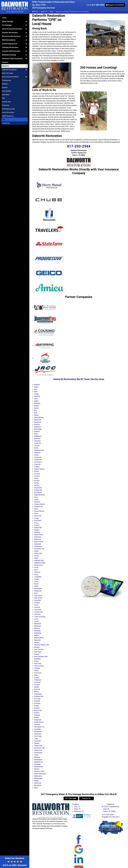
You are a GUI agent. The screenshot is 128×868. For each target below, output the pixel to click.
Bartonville (38, 420)
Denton (37, 483)
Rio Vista (37, 699)
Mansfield (38, 624)
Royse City (38, 710)
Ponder (37, 678)
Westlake (37, 764)
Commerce (38, 462)
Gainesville (38, 528)
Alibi (36, 389)
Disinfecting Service (10, 43)
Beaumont (38, 422)
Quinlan (37, 687)
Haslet (36, 556)
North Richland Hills (41, 657)
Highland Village (40, 563)
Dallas (36, 478)
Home (35, 12)
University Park (39, 748)
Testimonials (7, 79)
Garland (37, 530)
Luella (36, 621)
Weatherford (38, 762)
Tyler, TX (77, 807)
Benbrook (37, 427)
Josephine (38, 577)
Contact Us (86, 798)
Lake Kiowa (38, 598)
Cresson (37, 474)
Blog (51, 12)
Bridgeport (38, 436)
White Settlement (40, 774)
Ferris (36, 509)
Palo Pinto (38, 664)
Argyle (36, 401)
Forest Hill (38, 516)
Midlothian (38, 633)
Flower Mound (39, 511)
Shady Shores (39, 722)
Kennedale (38, 589)
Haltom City (38, 553)
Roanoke (37, 701)
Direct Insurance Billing (10, 76)
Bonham (37, 432)
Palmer (37, 661)
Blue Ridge (38, 429)
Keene (36, 584)
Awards (5, 86)
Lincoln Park (38, 612)
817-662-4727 (114, 817)
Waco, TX (77, 809)
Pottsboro (38, 680)
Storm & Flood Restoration (12, 28)
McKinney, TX (79, 811)
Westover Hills (39, 771)
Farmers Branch (39, 504)
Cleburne (37, 453)
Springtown (38, 732)
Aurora (36, 408)
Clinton (37, 455)
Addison (37, 385)
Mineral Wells (39, 638)
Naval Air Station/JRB (42, 645)
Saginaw (37, 715)
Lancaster (38, 600)
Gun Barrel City (39, 549)
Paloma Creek (39, 666)
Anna (36, 399)
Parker (36, 671)
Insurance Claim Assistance (12, 57)
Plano (36, 675)
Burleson (37, 439)
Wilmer (37, 781)
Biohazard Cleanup (9, 54)
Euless (37, 499)
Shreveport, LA (39, 727)
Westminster (39, 767)
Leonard (37, 607)
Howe (36, 567)
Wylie (36, 788)
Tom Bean (38, 741)
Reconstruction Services (11, 35)
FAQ (4, 97)
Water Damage (8, 20)
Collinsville (38, 460)
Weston (37, 769)
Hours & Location (8, 111)
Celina (36, 448)
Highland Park (39, 560)
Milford (37, 635)
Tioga (36, 739)
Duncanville (38, 492)
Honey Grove (39, 565)
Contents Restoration (10, 46)
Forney (37, 518)
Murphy (37, 642)
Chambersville (39, 450)
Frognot (37, 525)
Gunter (36, 551)
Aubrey (37, 406)
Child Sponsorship (8, 108)
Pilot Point (38, 673)
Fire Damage (7, 24)
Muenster (37, 640)
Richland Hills (39, 696)
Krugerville (38, 591)
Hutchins (37, 572)
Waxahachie (38, 760)
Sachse (37, 713)
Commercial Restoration (11, 50)
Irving (36, 574)
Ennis (36, 497)
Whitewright (38, 778)
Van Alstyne (38, 753)
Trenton (37, 743)
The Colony (38, 736)
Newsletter (6, 94)
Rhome (37, 692)
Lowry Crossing (40, 617)
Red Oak (37, 689)
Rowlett (37, 708)
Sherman (37, 724)
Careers (5, 61)
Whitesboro (38, 776)
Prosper (37, 685)
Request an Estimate (115, 5)
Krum (36, 593)
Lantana (37, 603)
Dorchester (38, 488)
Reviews (5, 83)
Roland (37, 706)
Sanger (37, 717)
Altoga (36, 394)
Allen (36, 392)
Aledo (36, 387)
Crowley (37, 476)
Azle (36, 413)
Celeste (37, 446)
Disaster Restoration (10, 31)
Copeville (37, 464)
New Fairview (39, 649)
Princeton (37, 682)
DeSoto (37, 485)
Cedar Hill (37, 443)
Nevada (37, 647)
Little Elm (37, 614)
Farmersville (38, 507)
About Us (44, 12)
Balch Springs (39, 417)
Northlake (37, 659)
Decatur (37, 481)
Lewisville (38, 610)
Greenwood (38, 546)
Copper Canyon (39, 469)
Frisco (36, 523)
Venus (36, 755)
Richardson (38, 694)
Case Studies (7, 90)
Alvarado (37, 396)
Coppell (37, 467)
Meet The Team (8, 72)
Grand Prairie (39, 535)
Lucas (36, 619)
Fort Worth (38, 521)
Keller (36, 586)
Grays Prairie (39, 542)
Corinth (37, 471)
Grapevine (38, 539)
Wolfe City (38, 783)
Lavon (36, 605)
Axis (36, 410)
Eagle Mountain (39, 495)
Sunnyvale (38, 734)
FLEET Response (8, 115)
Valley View (38, 750)
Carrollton (37, 441)
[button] (26, 20)
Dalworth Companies (9, 69)
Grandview (38, 537)
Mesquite (37, 631)
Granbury (37, 532)
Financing (6, 104)
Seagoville (38, 720)
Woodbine (38, 785)
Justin (36, 582)
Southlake (38, 729)
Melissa (37, 628)
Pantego (37, 668)
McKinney (38, 626)
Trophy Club (38, 746)
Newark (37, 654)
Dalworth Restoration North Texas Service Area (79, 379)
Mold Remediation (9, 39)
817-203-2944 (97, 5)
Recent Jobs (7, 101)
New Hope (38, 652)
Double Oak (38, 490)
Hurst (36, 570)
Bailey (36, 415)
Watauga (37, 757)
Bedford (37, 424)
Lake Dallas (38, 596)
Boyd (36, 434)
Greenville (38, 544)
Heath (36, 558)
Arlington (37, 403)
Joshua (37, 579)
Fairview (37, 502)
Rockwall (37, 703)
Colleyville (38, 457)
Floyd (36, 514)
